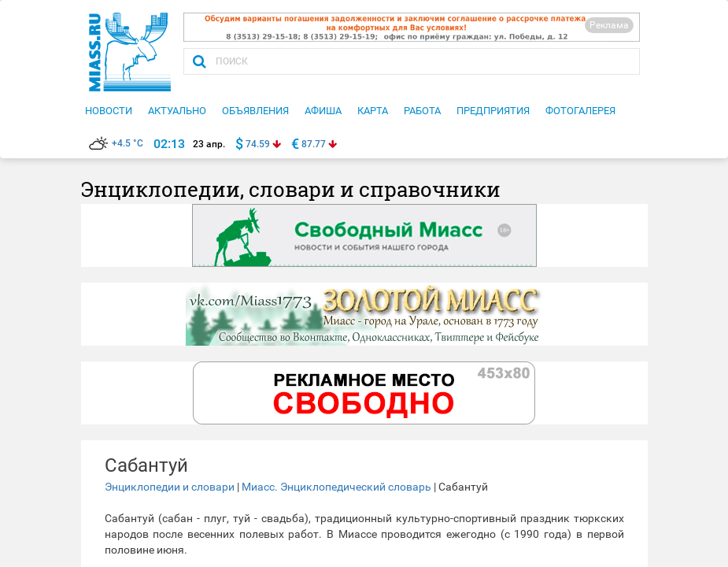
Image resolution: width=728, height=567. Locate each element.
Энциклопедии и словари (170, 487)
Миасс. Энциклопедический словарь (336, 487)
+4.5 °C (116, 143)
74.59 (258, 144)
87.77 (314, 144)
